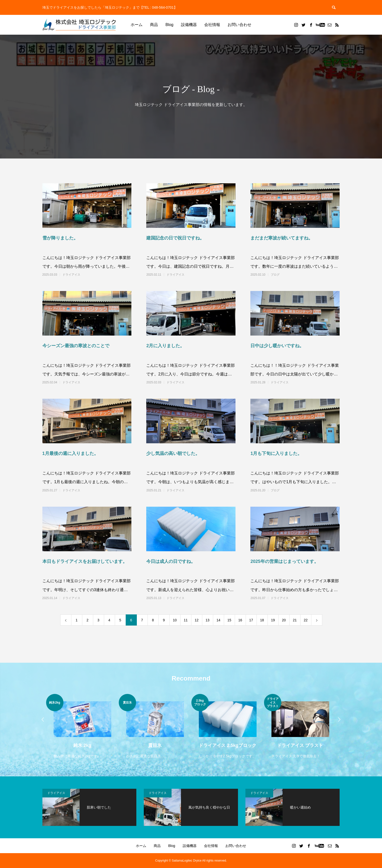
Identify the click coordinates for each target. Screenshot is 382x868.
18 (262, 620)
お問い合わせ (239, 25)
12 (197, 620)
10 (175, 620)
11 (186, 620)
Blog (169, 25)
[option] (82, 727)
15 (229, 620)
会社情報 (212, 25)
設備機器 (189, 25)
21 (295, 620)
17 (251, 620)
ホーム (137, 25)
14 (218, 620)
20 (284, 620)
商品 (154, 25)
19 (273, 620)
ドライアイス (71, 275)
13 (207, 620)
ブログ (275, 275)
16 (240, 620)
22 (306, 620)
